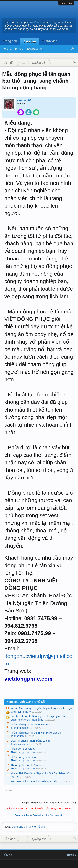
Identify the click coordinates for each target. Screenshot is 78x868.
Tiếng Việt (8, 855)
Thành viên (50, 41)
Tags (7, 827)
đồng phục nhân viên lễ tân (28, 827)
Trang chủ (10, 41)
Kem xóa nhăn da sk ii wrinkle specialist (34, 781)
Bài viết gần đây (35, 49)
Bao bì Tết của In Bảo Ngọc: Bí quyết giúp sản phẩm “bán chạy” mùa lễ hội (38, 718)
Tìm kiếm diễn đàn (13, 49)
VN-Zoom (35, 22)
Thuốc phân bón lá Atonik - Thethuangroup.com (27, 767)
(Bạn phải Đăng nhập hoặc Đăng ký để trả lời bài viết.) (48, 803)
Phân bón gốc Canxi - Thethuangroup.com (24, 751)
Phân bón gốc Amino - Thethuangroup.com (24, 759)
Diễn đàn (29, 41)
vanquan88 (24, 100)
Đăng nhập (66, 3)
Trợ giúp (71, 855)
